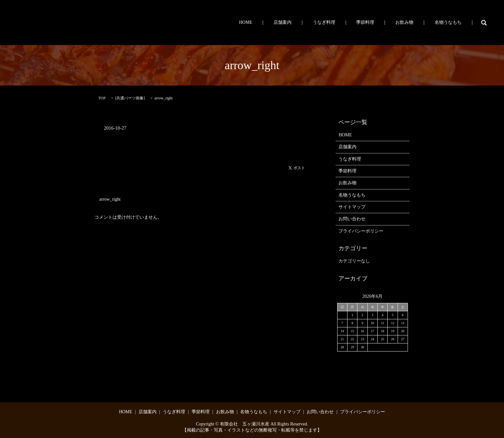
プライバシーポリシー (361, 231)
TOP (102, 98)
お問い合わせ (352, 219)
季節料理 (383, 23)
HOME (284, 23)
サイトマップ (352, 207)
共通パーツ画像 (130, 98)
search (484, 23)
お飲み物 (415, 23)
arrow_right (110, 199)
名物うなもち (452, 23)
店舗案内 (314, 23)
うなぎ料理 (348, 23)
